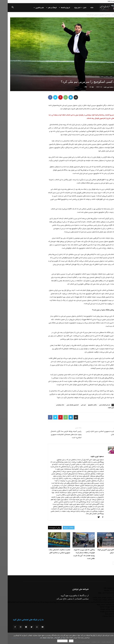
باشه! (63, 641)
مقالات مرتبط (61, 528)
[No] (111, 638)
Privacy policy (55, 641)
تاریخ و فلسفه (57, 8)
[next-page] (107, 563)
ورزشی (99, 77)
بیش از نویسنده (47, 528)
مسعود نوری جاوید (101, 87)
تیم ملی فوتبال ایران (97, 405)
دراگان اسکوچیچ (85, 405)
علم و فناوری (31, 8)
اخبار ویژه (70, 8)
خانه (84, 8)
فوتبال (94, 77)
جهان (103, 77)
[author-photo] (105, 453)
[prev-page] (110, 563)
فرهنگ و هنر (44, 8)
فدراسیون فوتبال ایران (65, 405)
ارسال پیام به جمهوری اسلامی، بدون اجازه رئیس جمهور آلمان (95, 433)
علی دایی (76, 405)
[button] (5, 8)
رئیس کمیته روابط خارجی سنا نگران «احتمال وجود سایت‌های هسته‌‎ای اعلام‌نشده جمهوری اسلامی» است (58, 434)
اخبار (76, 8)
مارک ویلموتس (52, 405)
